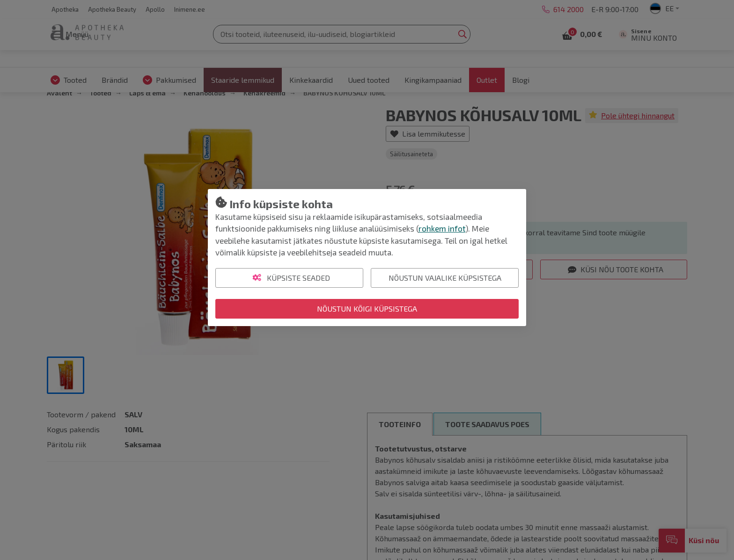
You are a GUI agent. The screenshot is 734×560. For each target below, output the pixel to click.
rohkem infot (442, 228)
